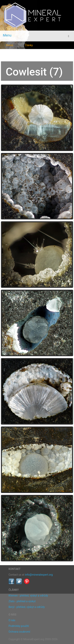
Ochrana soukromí (19, 632)
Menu (7, 35)
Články (29, 45)
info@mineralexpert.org (39, 575)
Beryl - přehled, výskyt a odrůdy (27, 607)
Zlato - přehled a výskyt (22, 601)
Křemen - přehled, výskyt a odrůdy (28, 596)
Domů (10, 45)
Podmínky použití (19, 626)
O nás (12, 620)
